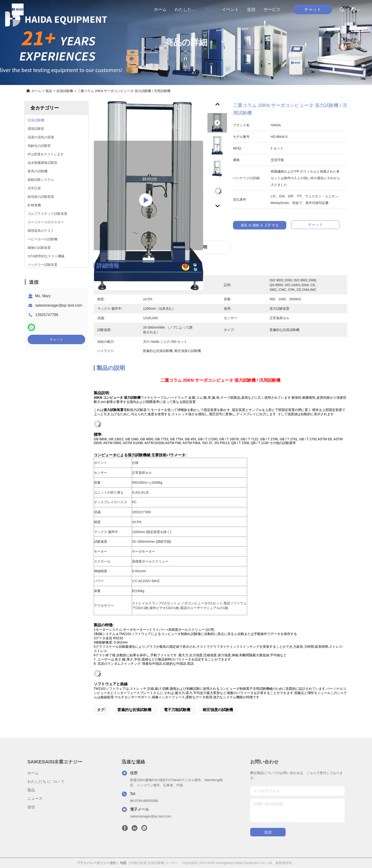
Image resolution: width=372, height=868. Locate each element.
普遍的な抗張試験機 (134, 710)
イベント (230, 9)
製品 (210, 9)
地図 (123, 863)
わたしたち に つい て (186, 9)
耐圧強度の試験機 (218, 710)
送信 (251, 9)
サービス (272, 9)
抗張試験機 (65, 91)
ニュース (35, 798)
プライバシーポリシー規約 (97, 863)
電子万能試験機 (177, 710)
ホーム (160, 9)
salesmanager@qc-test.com (59, 305)
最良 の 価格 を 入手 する (263, 225)
